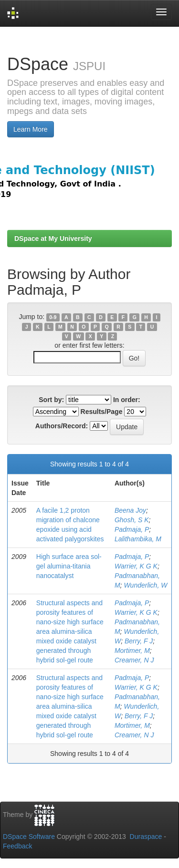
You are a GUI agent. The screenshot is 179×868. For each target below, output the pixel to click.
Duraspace (146, 837)
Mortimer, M (132, 651)
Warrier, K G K (136, 566)
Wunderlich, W (145, 585)
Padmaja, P (132, 529)
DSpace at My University (53, 238)
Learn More (31, 129)
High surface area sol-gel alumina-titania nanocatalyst (69, 566)
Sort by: (51, 400)
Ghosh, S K (132, 520)
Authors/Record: (62, 426)
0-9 (53, 317)
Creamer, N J (134, 660)
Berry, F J (139, 641)
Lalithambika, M (138, 539)
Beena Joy (130, 510)
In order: (127, 400)
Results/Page (102, 412)
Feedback (17, 846)
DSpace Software (29, 837)
